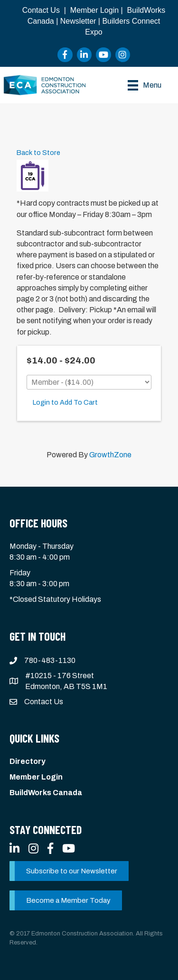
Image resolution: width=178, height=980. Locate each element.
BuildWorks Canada (46, 793)
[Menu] (145, 85)
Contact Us (41, 10)
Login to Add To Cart (65, 402)
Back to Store (38, 153)
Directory (28, 761)
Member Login (94, 10)
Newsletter (78, 21)
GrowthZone (110, 455)
